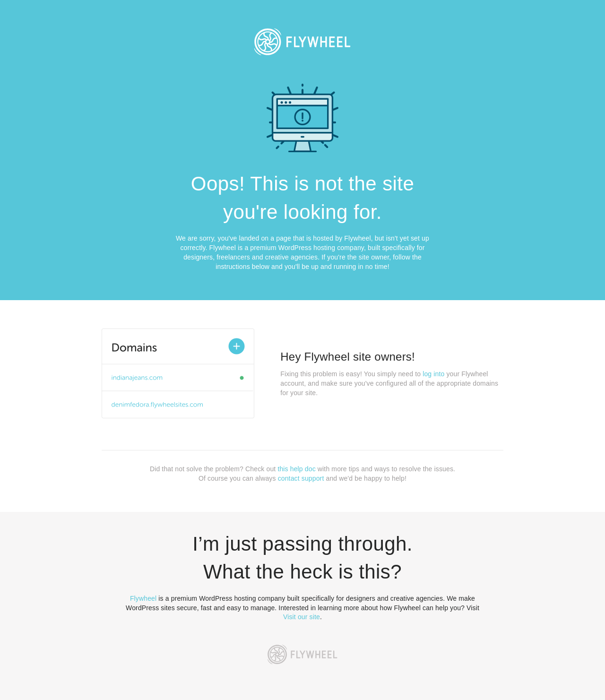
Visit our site (302, 617)
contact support (301, 478)
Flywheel (143, 598)
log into (433, 374)
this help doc (296, 469)
